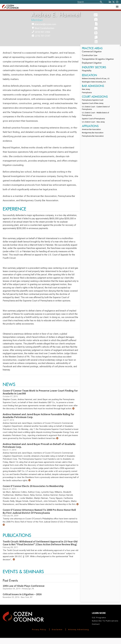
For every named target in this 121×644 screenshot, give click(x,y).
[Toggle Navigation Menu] (117, 7)
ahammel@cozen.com (45, 24)
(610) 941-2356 (43, 32)
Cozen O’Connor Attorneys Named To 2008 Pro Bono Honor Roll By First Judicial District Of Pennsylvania (39, 511)
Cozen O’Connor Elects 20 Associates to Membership (33, 486)
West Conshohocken (44, 28)
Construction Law (90, 56)
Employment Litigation (92, 63)
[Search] (101, 2)
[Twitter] (113, 2)
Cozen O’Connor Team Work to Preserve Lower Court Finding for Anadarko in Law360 (40, 392)
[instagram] (117, 2)
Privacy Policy (39, 630)
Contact (96, 624)
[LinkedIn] (110, 2)
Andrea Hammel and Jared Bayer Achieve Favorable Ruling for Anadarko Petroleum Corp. (38, 416)
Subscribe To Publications (105, 621)
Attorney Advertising (79, 630)
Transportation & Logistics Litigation (98, 59)
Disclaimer (57, 630)
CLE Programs (99, 618)
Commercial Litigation (92, 52)
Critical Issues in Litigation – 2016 (22, 594)
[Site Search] (90, 2)
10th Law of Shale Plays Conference (24, 586)
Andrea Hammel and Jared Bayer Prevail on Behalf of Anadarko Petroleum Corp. (39, 446)
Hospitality (87, 71)
